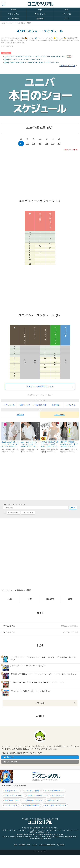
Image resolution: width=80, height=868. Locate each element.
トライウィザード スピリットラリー (25, 338)
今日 (10, 599)
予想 (40, 10)
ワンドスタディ (35, 332)
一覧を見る (40, 703)
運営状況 (21, 415)
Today (13, 10)
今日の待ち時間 (28, 513)
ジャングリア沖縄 (32, 791)
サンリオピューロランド (54, 791)
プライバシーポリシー (47, 845)
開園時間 (40, 19)
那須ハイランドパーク (14, 796)
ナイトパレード (65, 331)
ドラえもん (71, 405)
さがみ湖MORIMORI (31, 805)
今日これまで (40, 14)
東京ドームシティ (12, 800)
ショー (11, 590)
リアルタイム (13, 14)
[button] (4, 4)
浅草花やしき (53, 800)
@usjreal (10, 757)
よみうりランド (58, 796)
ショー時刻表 (13, 19)
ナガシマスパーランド (37, 796)
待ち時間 (50, 599)
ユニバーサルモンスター (50, 220)
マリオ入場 (67, 14)
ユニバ (4, 590)
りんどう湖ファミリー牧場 (56, 805)
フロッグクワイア (45, 333)
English (62, 845)
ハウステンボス (11, 805)
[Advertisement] (40, 173)
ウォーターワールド (40, 217)
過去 (67, 10)
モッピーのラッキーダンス (55, 335)
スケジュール (59, 415)
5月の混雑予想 (13, 513)
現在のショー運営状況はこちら (40, 386)
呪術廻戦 (55, 405)
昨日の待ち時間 (40, 405)
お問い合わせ (12, 762)
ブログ (67, 19)
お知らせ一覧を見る (67, 66)
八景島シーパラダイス (34, 800)
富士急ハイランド (12, 791)
